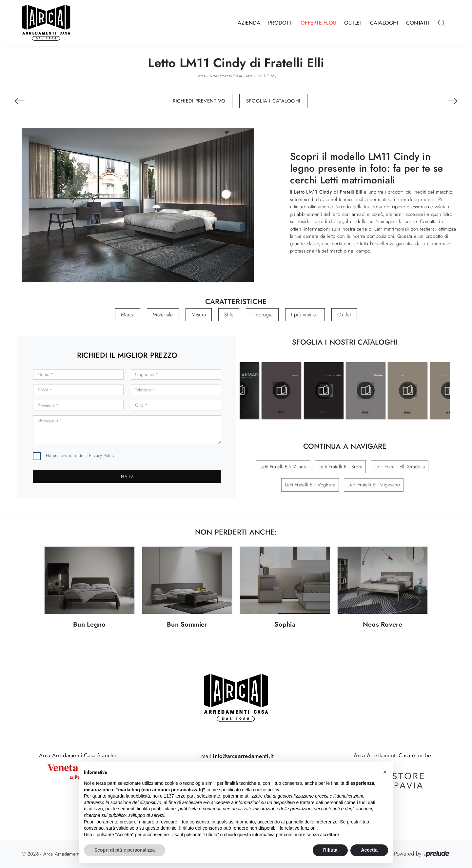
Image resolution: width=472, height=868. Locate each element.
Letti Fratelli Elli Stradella (400, 467)
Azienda (249, 23)
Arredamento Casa (226, 76)
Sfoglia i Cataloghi (273, 101)
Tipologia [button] (262, 315)
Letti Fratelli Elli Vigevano (374, 485)
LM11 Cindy (267, 76)
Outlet (353, 23)
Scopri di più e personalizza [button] (125, 850)
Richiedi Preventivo (199, 101)
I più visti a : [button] (305, 315)
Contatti (418, 23)
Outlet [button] (344, 315)
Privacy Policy (102, 455)
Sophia (285, 625)
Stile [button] (229, 315)
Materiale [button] (163, 315)
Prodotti (280, 23)
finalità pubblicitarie (156, 809)
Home (201, 76)
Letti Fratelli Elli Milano (283, 467)
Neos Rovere (383, 625)
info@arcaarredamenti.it (242, 756)
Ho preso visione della (80, 455)
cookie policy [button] (266, 790)
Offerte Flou (318, 23)
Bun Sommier (187, 625)
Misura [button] (199, 315)
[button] (385, 772)
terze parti (186, 796)
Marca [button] (128, 315)
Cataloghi (384, 23)
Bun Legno (89, 625)
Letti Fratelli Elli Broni (340, 467)
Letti (249, 76)
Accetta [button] (369, 850)
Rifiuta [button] (330, 850)
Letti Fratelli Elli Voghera (310, 485)
